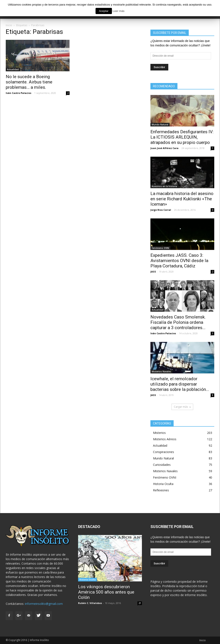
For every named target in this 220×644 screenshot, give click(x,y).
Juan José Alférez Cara (164, 148)
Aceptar (104, 11)
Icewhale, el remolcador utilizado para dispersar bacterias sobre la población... (180, 384)
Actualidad (13, 69)
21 (140, 603)
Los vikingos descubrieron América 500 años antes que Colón (106, 592)
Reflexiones (161, 490)
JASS (153, 272)
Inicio (203, 640)
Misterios (159, 433)
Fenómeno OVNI (160, 248)
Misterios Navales (161, 371)
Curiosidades (162, 465)
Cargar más (182, 407)
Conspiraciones (164, 452)
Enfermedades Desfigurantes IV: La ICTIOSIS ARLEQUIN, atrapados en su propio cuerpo (182, 137)
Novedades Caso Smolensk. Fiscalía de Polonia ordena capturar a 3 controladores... (178, 322)
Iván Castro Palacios (19, 93)
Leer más (119, 11)
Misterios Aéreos (165, 439)
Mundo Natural (160, 125)
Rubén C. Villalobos (90, 603)
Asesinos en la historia (164, 186)
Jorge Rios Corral (161, 210)
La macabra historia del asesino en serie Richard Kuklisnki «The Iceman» (182, 199)
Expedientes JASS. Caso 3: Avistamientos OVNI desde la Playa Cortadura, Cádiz (179, 261)
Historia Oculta (163, 484)
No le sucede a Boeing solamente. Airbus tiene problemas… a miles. (29, 82)
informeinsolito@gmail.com (44, 604)
